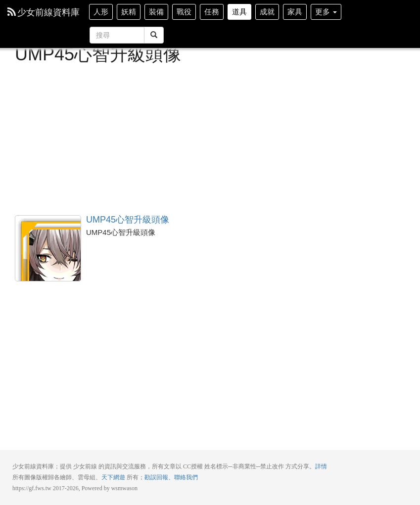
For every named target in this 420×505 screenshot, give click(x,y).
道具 (239, 12)
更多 (326, 12)
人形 (101, 12)
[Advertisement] (210, 138)
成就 (267, 12)
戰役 (184, 12)
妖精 (129, 12)
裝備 (156, 12)
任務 (212, 12)
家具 (295, 12)
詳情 (321, 466)
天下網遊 (113, 477)
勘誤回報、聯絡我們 (171, 477)
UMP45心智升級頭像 (48, 248)
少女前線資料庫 (44, 12)
